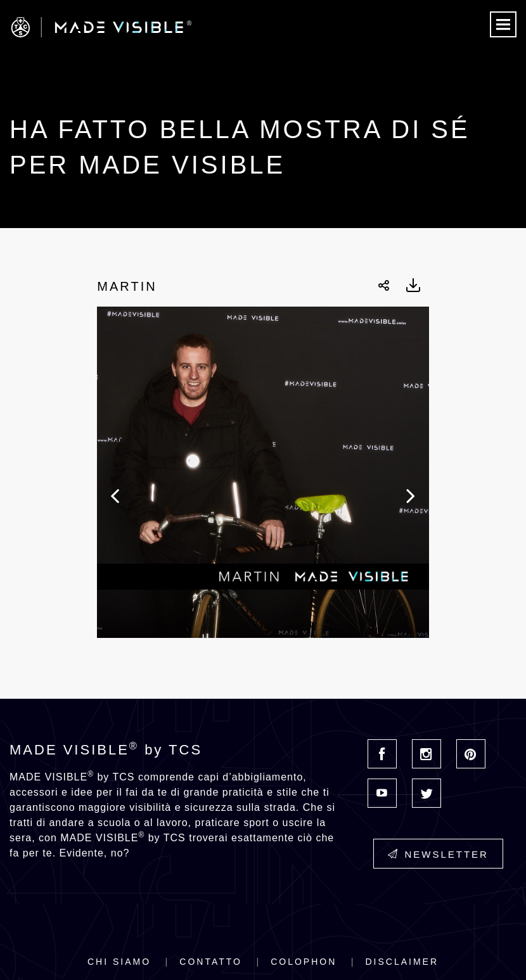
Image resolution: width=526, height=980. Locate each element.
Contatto (211, 962)
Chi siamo (119, 962)
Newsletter (438, 854)
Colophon (304, 962)
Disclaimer (402, 962)
